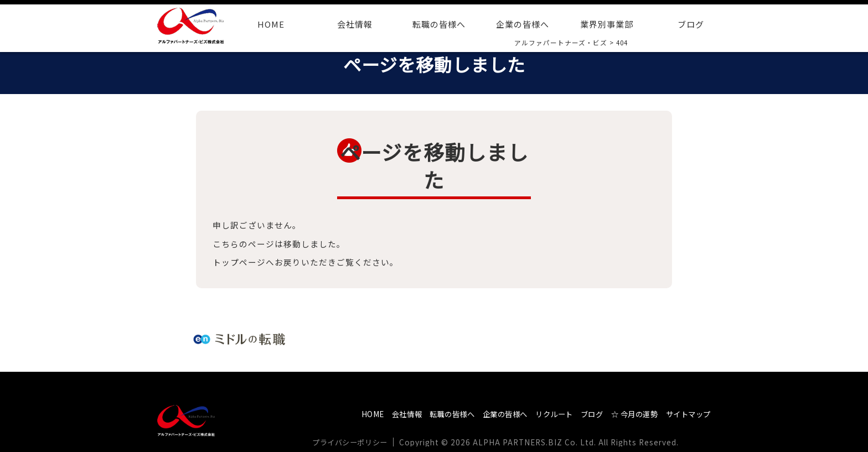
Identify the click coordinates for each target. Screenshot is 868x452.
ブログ (691, 24)
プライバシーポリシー (354, 442)
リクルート (540, 414)
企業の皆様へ (523, 24)
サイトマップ (686, 414)
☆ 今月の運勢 (627, 414)
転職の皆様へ (439, 24)
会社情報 (355, 24)
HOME (271, 24)
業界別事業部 (607, 24)
